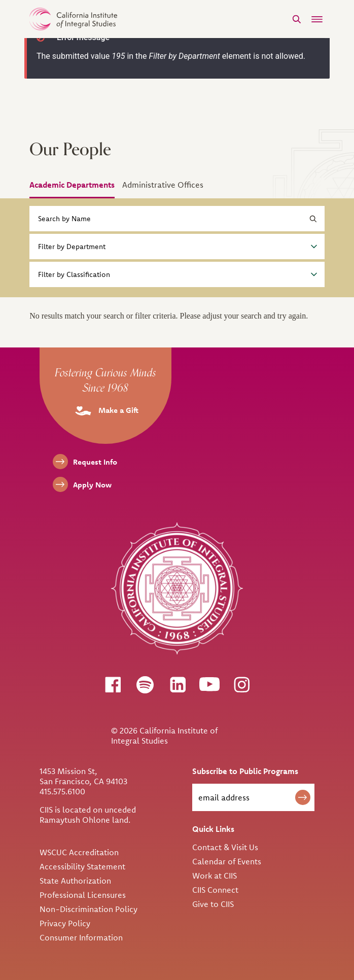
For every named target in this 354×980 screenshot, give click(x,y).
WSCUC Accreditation (79, 852)
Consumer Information (81, 937)
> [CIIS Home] (73, 19)
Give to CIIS (213, 904)
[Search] (297, 19)
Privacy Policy (65, 923)
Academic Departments (72, 185)
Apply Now (92, 485)
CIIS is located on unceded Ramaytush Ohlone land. (88, 815)
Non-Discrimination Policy (88, 909)
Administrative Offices (163, 185)
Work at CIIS (215, 876)
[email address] (253, 797)
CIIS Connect (215, 890)
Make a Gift (106, 410)
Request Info (95, 462)
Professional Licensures (83, 895)
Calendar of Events (227, 861)
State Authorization (75, 881)
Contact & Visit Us (225, 847)
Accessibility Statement (82, 866)
